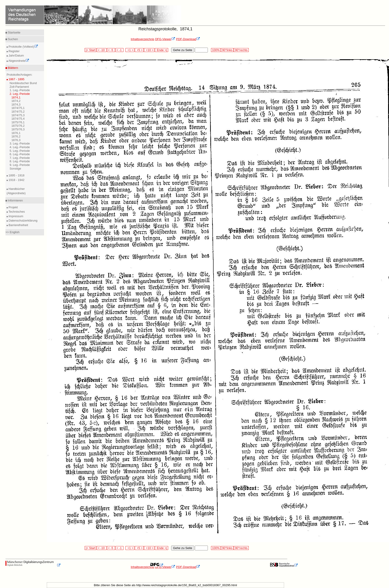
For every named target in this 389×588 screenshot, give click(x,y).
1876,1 (16, 133)
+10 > (149, 50)
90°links (227, 50)
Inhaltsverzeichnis (142, 39)
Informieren (15, 200)
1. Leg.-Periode (20, 90)
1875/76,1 (18, 122)
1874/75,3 (18, 115)
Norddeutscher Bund (23, 83)
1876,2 (16, 136)
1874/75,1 (18, 108)
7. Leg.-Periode (20, 158)
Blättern (13, 68)
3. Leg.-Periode (20, 143)
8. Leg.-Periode (20, 161)
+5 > (139, 50)
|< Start (90, 50)
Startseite (14, 32)
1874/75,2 (18, 112)
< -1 (120, 50)
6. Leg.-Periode (20, 154)
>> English (12, 232)
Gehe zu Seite (183, 50)
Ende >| (162, 50)
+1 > (130, 50)
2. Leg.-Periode (20, 94)
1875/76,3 (18, 129)
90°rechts (241, 50)
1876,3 (16, 140)
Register (14, 51)
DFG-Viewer (165, 39)
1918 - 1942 (16, 180)
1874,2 (16, 101)
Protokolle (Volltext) (23, 47)
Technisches (16, 212)
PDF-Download (188, 39)
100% (216, 50)
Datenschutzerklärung (23, 220)
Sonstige (15, 169)
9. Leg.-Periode (20, 165)
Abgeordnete (18, 61)
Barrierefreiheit (18, 225)
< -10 (102, 50)
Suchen (13, 39)
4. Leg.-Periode (20, 147)
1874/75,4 (18, 119)
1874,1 (16, 97)
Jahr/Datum (16, 55)
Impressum (16, 216)
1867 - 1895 (16, 79)
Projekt (13, 207)
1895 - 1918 (16, 175)
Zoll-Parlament (19, 87)
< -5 (111, 50)
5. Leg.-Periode (20, 151)
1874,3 (16, 104)
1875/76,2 (18, 126)
